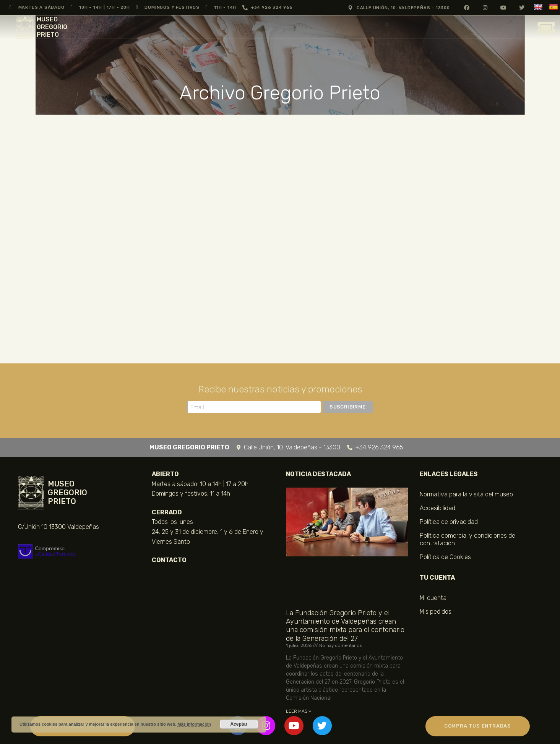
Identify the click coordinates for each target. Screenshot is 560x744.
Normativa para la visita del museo (466, 494)
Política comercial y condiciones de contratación (467, 539)
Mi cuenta (433, 598)
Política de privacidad (449, 522)
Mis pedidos (436, 612)
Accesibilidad (437, 508)
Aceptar (239, 724)
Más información (194, 724)
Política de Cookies (445, 557)
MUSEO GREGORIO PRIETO (52, 27)
